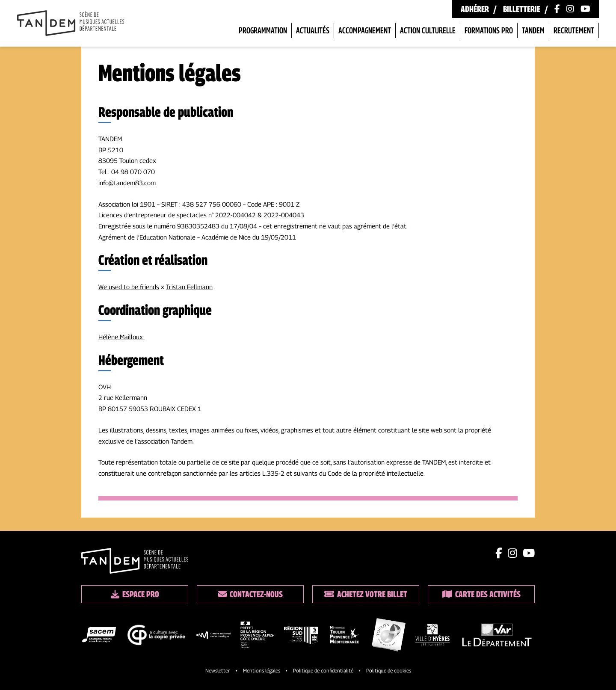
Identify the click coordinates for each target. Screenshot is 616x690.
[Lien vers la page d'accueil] (71, 24)
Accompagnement (365, 30)
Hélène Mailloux (121, 337)
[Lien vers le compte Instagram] (570, 9)
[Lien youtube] (529, 553)
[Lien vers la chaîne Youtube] (585, 9)
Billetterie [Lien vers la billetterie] (522, 9)
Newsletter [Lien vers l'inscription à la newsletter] (218, 671)
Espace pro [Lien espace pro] (135, 594)
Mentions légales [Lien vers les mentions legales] (262, 671)
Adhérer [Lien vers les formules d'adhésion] (475, 9)
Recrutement (574, 30)
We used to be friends (129, 287)
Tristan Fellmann (189, 287)
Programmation (263, 30)
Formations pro (489, 30)
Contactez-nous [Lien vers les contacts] (250, 594)
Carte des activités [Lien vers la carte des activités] (481, 594)
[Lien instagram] (512, 553)
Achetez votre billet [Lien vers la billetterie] (366, 594)
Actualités (313, 30)
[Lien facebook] (499, 553)
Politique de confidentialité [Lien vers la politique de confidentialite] (323, 671)
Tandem (533, 30)
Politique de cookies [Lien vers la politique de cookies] (389, 671)
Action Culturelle (428, 30)
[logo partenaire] (99, 636)
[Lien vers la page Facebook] (557, 9)
